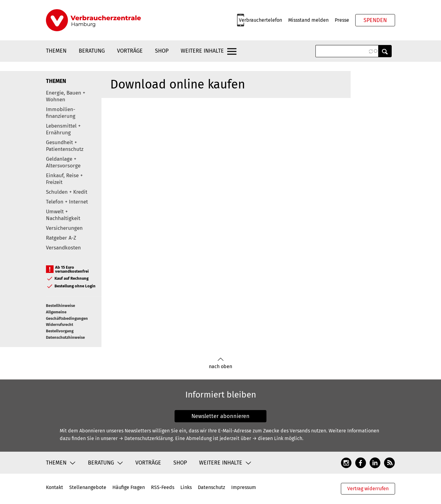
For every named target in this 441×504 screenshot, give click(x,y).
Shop (162, 51)
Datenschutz (211, 487)
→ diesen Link (268, 438)
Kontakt (55, 487)
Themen (56, 51)
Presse (342, 20)
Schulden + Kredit (67, 192)
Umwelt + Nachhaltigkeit (63, 215)
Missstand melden (308, 20)
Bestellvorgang (60, 331)
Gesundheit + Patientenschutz (65, 146)
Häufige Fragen (129, 487)
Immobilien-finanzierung (61, 113)
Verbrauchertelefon (260, 20)
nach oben (221, 363)
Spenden (375, 20)
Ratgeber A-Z (61, 238)
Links (186, 487)
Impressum (244, 487)
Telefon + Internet (67, 202)
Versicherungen (64, 228)
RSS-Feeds (163, 487)
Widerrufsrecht (60, 325)
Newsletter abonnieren (221, 416)
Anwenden (385, 51)
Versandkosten (63, 248)
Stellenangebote (88, 487)
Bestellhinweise (60, 306)
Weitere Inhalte (202, 51)
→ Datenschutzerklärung (146, 438)
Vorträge (130, 51)
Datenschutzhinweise (65, 337)
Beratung (92, 51)
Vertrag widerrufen (368, 489)
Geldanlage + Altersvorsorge (63, 162)
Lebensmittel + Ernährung (63, 129)
